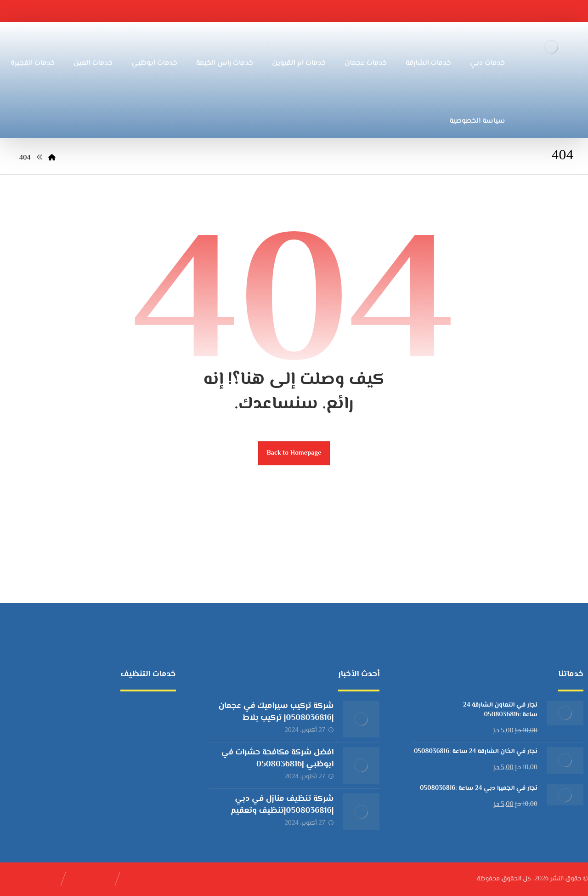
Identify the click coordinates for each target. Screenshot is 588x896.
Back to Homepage (294, 453)
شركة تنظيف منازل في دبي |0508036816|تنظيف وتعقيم (282, 805)
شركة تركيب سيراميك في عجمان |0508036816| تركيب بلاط (276, 712)
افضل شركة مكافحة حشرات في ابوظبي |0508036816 (278, 758)
